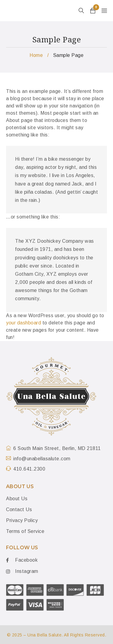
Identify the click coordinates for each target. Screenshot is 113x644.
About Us (17, 499)
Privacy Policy (22, 520)
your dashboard (24, 323)
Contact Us (19, 509)
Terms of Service (25, 531)
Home (36, 55)
